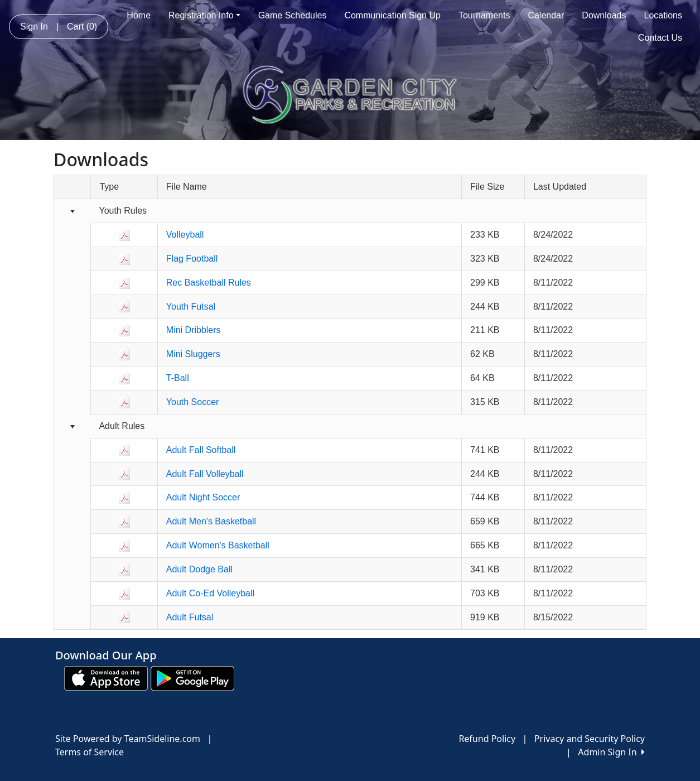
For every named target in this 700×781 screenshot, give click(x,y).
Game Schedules (293, 15)
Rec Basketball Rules (209, 283)
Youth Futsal (191, 307)
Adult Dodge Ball (199, 569)
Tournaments (484, 15)
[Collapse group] (72, 212)
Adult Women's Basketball (218, 545)
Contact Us (660, 38)
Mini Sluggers (193, 354)
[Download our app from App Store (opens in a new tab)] (106, 678)
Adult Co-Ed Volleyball (210, 593)
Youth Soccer (193, 402)
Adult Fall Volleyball (205, 474)
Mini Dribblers (194, 330)
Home (139, 15)
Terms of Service (90, 752)
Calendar (546, 15)
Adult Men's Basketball (211, 521)
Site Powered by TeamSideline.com (128, 739)
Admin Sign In (611, 752)
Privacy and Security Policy (590, 739)
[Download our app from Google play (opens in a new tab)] (192, 678)
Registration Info (204, 15)
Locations (663, 15)
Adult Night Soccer (203, 497)
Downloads (604, 15)
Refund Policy (487, 739)
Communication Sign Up (392, 15)
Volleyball (185, 235)
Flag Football (192, 259)
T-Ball (178, 378)
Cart (82, 26)
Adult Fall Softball (201, 450)
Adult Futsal (190, 617)
